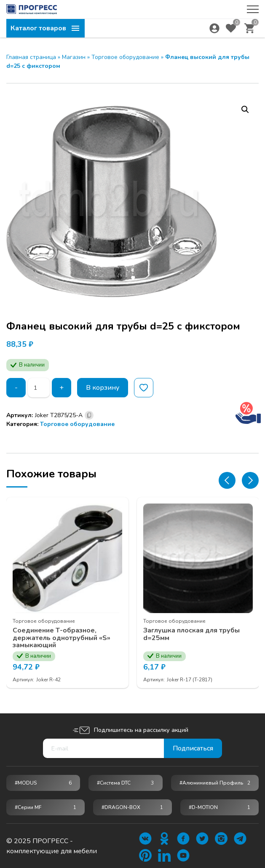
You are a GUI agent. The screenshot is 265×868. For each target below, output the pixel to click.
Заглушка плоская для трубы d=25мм (191, 634)
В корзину (103, 388)
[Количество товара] (39, 388)
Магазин (74, 57)
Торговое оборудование (125, 57)
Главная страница (31, 57)
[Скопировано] (89, 415)
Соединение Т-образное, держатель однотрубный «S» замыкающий (62, 638)
